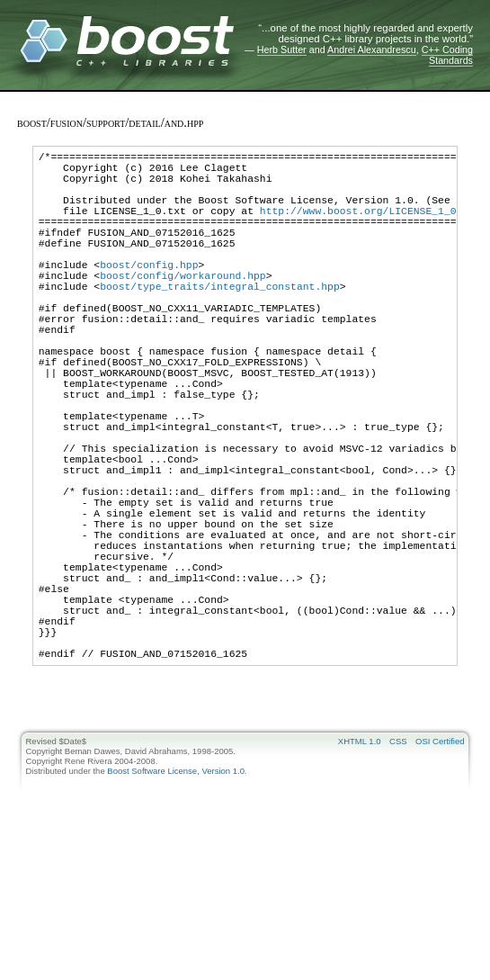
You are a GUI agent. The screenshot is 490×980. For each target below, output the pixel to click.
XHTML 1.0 (360, 868)
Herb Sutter (282, 49)
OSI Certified (440, 868)
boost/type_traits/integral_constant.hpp (220, 321)
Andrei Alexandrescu (372, 49)
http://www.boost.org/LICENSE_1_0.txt (370, 226)
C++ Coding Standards (447, 55)
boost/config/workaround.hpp (183, 307)
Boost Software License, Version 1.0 (176, 898)
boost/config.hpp (149, 294)
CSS (398, 868)
